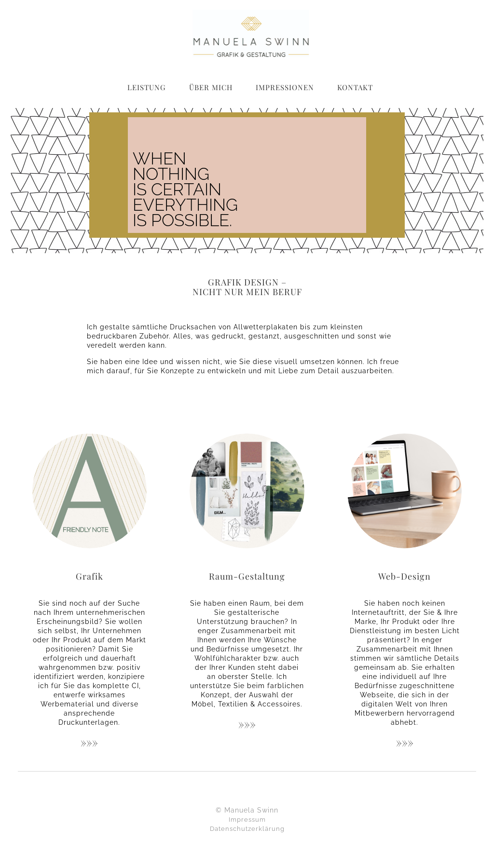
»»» (89, 742)
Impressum (247, 820)
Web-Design (405, 576)
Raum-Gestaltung (247, 576)
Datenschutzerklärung (247, 829)
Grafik (89, 576)
